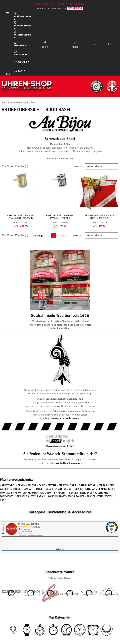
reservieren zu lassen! (65, 418)
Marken (18, 102)
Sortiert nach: (79, 166)
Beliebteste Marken (60, 572)
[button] (45, 43)
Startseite (7, 102)
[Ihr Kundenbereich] (95, 44)
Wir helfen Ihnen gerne (69, 463)
